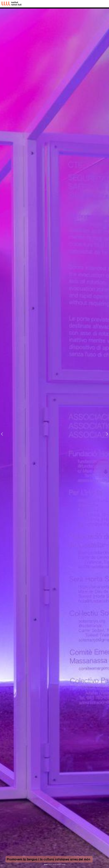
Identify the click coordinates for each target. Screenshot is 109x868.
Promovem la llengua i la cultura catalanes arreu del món (48, 859)
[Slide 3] (55, 865)
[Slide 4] (59, 865)
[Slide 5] (63, 865)
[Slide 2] (50, 865)
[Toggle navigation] (105, 4)
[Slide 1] (46, 865)
